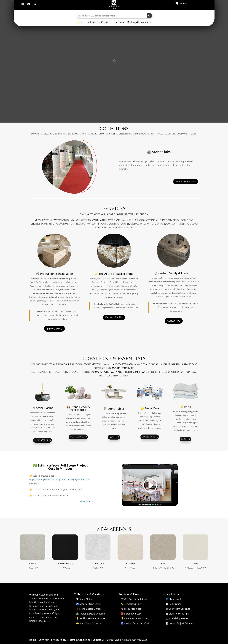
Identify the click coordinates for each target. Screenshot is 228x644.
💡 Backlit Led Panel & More (91, 618)
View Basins (41, 440)
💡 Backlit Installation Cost (135, 618)
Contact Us (174, 321)
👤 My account (173, 599)
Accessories (77, 437)
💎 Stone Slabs (84, 599)
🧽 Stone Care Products (88, 623)
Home (80, 23)
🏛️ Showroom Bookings (178, 609)
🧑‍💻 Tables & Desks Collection (91, 614)
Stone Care (148, 437)
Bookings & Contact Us (139, 23)
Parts (184, 439)
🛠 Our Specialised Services (135, 599)
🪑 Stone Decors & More (89, 609)
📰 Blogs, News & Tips (177, 614)
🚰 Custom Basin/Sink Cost (135, 623)
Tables (113, 437)
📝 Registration (174, 604)
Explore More (54, 329)
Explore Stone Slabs (186, 181)
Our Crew (44, 640)
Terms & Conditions (80, 640)
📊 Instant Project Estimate (180, 623)
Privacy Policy (59, 640)
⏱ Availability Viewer (177, 618)
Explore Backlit (114, 317)
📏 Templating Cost (131, 604)
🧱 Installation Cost (131, 614)
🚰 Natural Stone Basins (89, 604)
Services (119, 23)
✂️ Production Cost (131, 609)
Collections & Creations (99, 23)
